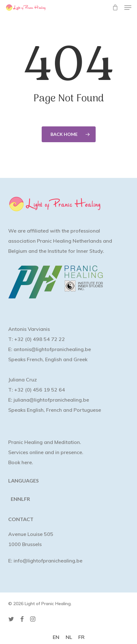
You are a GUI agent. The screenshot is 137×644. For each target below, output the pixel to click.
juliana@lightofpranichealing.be (51, 400)
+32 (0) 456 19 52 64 (40, 390)
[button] (128, 8)
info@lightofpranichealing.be (48, 561)
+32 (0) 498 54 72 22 (40, 339)
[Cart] (115, 8)
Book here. (21, 462)
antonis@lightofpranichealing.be (52, 349)
